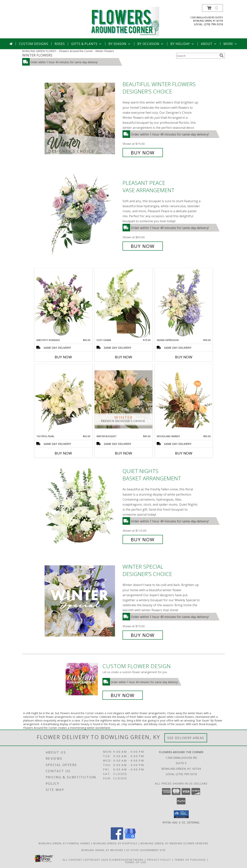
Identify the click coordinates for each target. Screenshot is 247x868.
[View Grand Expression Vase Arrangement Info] (184, 303)
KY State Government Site (146, 850)
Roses (60, 44)
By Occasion (151, 44)
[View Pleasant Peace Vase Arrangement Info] (83, 214)
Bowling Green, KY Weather (102, 850)
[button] (212, 8)
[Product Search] (197, 56)
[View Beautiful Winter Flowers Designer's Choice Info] (83, 118)
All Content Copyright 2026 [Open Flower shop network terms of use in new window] (85, 860)
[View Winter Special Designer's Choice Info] (83, 601)
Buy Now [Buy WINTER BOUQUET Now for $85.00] (123, 453)
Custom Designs (34, 44)
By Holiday (182, 44)
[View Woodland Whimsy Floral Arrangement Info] (184, 399)
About (209, 44)
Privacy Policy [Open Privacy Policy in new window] (159, 860)
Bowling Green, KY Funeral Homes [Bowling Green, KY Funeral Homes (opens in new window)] (64, 843)
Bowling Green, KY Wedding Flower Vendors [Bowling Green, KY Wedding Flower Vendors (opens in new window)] (175, 843)
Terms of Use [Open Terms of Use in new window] (136, 862)
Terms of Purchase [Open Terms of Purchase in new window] (190, 860)
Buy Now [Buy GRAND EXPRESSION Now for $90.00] (184, 357)
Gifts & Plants (87, 44)
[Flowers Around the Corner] (125, 21)
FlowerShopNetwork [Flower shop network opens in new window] (126, 860)
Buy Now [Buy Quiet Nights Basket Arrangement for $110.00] (143, 539)
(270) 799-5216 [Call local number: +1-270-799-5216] (213, 24)
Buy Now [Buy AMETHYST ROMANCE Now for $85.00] (63, 357)
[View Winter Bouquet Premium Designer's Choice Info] (123, 399)
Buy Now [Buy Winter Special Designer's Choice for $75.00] (143, 635)
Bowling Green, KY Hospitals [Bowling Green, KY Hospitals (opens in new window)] (115, 843)
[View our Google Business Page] (130, 838)
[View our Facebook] (117, 838)
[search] (222, 56)
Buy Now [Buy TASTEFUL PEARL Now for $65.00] (63, 453)
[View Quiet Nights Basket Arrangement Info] (83, 505)
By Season (120, 44)
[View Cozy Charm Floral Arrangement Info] (123, 303)
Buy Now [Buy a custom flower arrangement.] (123, 695)
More (231, 44)
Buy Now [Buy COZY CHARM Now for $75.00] (123, 357)
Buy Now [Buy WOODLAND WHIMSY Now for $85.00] (184, 453)
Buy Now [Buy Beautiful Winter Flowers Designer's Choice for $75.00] (143, 153)
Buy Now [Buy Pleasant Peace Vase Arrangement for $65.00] (143, 246)
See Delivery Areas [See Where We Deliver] (186, 738)
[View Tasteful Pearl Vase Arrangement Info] (63, 399)
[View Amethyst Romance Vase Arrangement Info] (63, 303)
